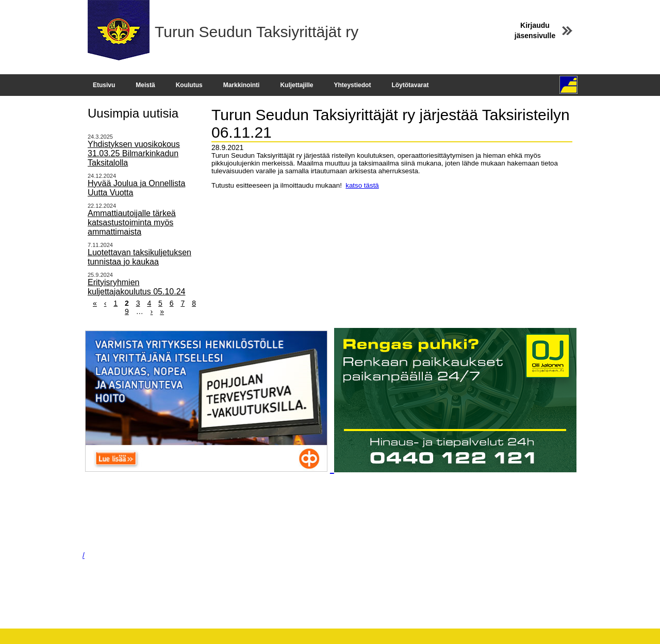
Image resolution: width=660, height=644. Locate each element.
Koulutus (189, 85)
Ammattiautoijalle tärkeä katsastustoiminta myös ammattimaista (132, 222)
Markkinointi (242, 85)
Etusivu (104, 85)
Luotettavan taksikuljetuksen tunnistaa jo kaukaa (139, 257)
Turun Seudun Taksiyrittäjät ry (257, 32)
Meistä (145, 85)
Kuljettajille (296, 85)
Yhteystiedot (352, 85)
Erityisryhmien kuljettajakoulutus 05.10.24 (136, 287)
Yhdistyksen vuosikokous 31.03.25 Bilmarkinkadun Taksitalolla (134, 153)
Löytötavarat (410, 85)
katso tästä (362, 185)
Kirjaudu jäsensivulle (535, 30)
